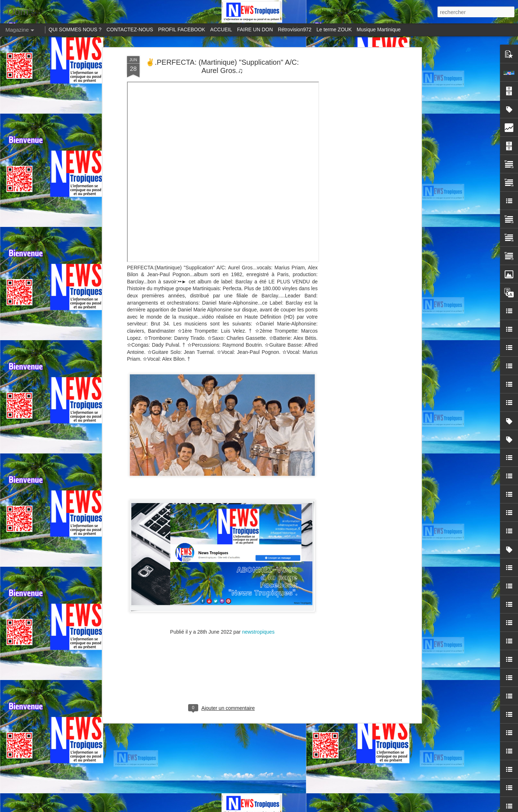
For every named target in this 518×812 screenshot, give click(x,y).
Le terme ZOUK (334, 29)
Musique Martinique (379, 29)
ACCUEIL (221, 29)
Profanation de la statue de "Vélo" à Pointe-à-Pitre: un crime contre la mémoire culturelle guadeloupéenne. (255, 758)
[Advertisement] (222, 558)
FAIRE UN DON (255, 29)
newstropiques (258, 512)
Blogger (385, 808)
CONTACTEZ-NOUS (130, 29)
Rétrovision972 (294, 29)
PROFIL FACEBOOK (182, 29)
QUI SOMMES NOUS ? (75, 29)
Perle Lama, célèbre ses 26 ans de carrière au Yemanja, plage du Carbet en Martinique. (246, 676)
